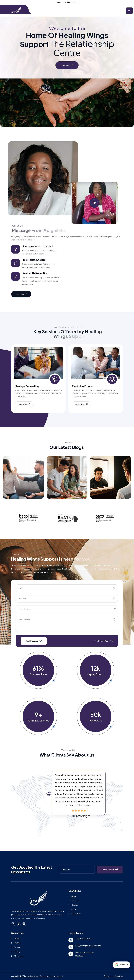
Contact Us (76, 914)
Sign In (17, 938)
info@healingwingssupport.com (88, 946)
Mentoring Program (83, 386)
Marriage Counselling (27, 386)
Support (77, 2)
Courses (75, 905)
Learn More (67, 65)
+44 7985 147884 (63, 2)
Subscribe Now (110, 870)
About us (75, 901)
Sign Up (17, 943)
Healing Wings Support (37, 976)
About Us (119, 976)
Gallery (17, 952)
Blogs (74, 910)
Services (18, 947)
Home (74, 896)
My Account (19, 956)
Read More (24, 404)
